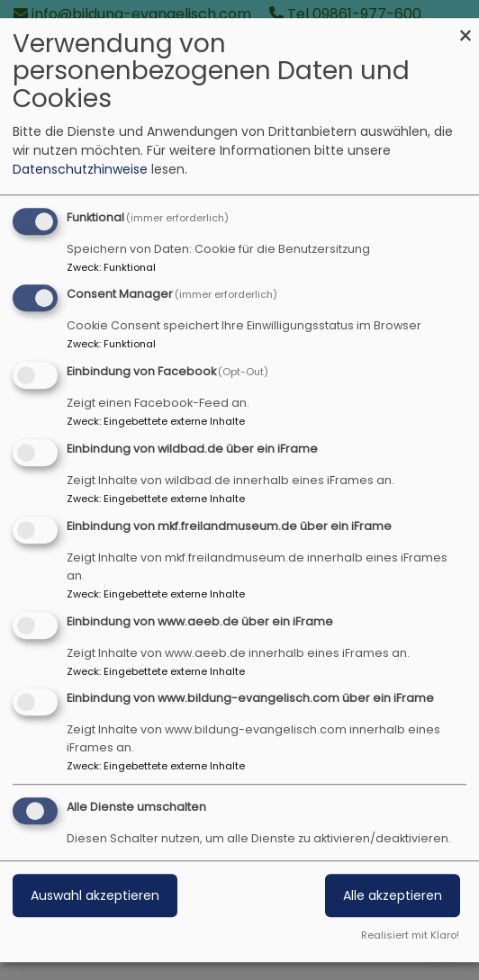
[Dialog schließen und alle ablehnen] (465, 29)
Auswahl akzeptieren (95, 895)
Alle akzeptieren (393, 895)
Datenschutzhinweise (80, 169)
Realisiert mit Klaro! (410, 935)
